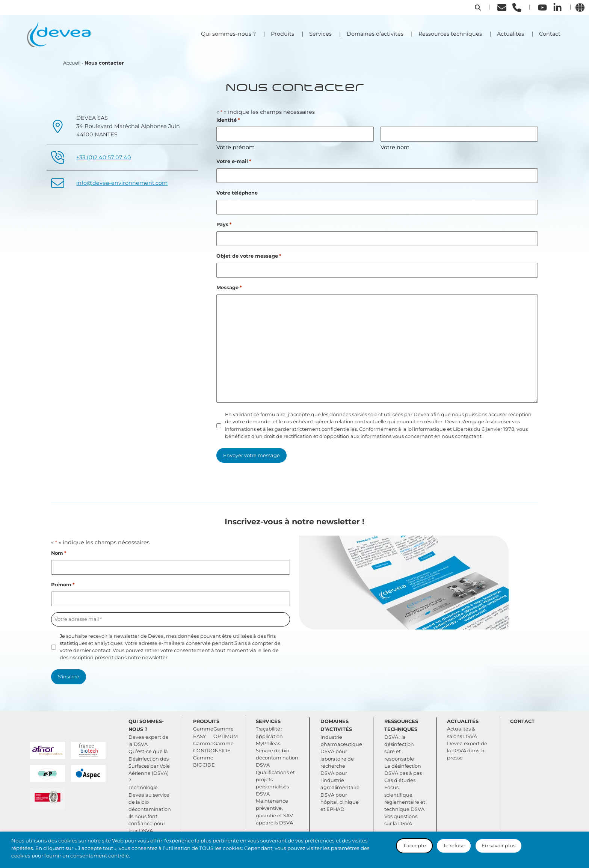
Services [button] (320, 34)
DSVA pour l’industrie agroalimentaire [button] (340, 780)
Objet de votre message (249, 256)
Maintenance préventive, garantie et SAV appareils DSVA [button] (274, 812)
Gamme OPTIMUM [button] (224, 732)
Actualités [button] (510, 34)
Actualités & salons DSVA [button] (462, 732)
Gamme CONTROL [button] (203, 747)
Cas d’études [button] (400, 780)
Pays (224, 225)
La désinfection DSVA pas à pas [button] (403, 770)
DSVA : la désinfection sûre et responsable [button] (399, 748)
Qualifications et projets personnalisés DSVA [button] (275, 783)
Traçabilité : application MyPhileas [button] (269, 736)
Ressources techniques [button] (450, 34)
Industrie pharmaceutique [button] (341, 741)
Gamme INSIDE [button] (224, 747)
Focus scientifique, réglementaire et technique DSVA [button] (405, 798)
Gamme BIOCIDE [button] (203, 761)
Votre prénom (236, 147)
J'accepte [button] (414, 845)
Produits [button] (282, 34)
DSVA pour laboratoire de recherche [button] (337, 759)
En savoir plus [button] (498, 845)
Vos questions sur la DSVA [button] (401, 820)
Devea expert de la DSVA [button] (149, 741)
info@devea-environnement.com (122, 183)
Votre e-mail (234, 162)
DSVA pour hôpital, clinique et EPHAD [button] (340, 802)
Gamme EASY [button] (203, 732)
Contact (550, 34)
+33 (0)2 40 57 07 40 (104, 157)
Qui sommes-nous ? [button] (228, 34)
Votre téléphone (237, 193)
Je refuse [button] (454, 845)
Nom (59, 553)
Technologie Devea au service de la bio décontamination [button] (150, 798)
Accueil (72, 63)
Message (229, 288)
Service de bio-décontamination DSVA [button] (277, 758)
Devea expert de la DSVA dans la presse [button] (467, 751)
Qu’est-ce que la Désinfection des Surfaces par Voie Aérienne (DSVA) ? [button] (149, 766)
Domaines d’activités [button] (375, 34)
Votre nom (395, 147)
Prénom (63, 585)
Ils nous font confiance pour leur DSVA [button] (147, 823)
